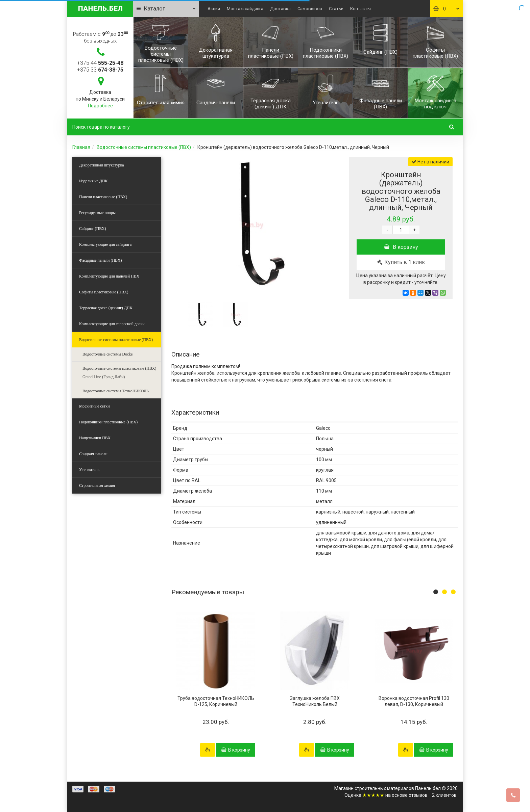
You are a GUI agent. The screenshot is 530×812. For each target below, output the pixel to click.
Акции (214, 9)
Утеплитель (89, 470)
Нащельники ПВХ (95, 438)
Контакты (360, 9)
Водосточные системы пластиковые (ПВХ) (144, 147)
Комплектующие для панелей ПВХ (109, 276)
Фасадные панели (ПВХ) (100, 260)
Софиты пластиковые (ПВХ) (104, 292)
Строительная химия (97, 486)
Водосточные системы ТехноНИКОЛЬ (116, 391)
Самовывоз (310, 9)
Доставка (280, 9)
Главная (81, 147)
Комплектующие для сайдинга (105, 244)
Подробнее (100, 106)
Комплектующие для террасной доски (112, 324)
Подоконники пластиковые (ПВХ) (108, 422)
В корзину (401, 247)
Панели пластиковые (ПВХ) (103, 197)
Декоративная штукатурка (102, 165)
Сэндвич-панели (93, 454)
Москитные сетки (94, 406)
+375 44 (100, 63)
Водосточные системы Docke (108, 354)
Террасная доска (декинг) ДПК (106, 308)
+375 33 (100, 70)
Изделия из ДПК (93, 181)
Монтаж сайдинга (245, 9)
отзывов (418, 795)
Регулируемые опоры (97, 213)
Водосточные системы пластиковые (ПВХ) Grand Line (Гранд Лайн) (119, 373)
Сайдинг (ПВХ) (93, 229)
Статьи (336, 9)
